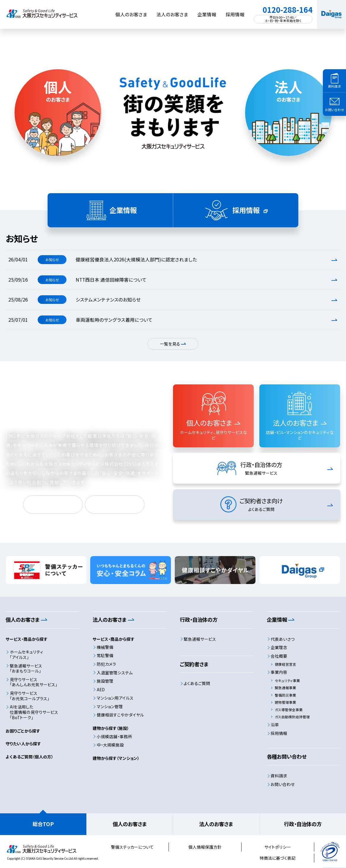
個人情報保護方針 (205, 847)
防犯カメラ (106, 664)
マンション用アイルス (115, 698)
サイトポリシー (278, 847)
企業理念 (279, 647)
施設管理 (105, 681)
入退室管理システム (115, 673)
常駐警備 (105, 655)
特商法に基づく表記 (278, 858)
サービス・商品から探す (27, 639)
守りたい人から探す (23, 744)
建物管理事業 (285, 702)
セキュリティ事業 (287, 680)
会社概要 (279, 656)
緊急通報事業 (285, 688)
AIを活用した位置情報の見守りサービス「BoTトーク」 (34, 712)
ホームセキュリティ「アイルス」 (27, 654)
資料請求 (279, 776)
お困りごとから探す (23, 731)
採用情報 (235, 14)
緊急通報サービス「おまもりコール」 (26, 668)
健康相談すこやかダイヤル (120, 715)
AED (101, 689)
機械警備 (105, 647)
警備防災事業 (285, 695)
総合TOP (43, 824)
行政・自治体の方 (303, 824)
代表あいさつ (283, 639)
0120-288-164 (288, 10)
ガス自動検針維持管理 (292, 717)
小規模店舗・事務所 (114, 736)
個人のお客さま (131, 14)
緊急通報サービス (200, 639)
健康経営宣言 (285, 664)
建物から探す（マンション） (116, 758)
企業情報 (207, 14)
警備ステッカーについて (132, 847)
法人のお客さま (172, 14)
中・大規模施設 (110, 745)
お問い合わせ (283, 784)
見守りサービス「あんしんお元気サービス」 (34, 682)
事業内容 (279, 672)
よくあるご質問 (197, 683)
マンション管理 (110, 706)
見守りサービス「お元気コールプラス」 (30, 696)
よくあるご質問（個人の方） (30, 757)
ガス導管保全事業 (289, 710)
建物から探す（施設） (111, 728)
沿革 (275, 725)
